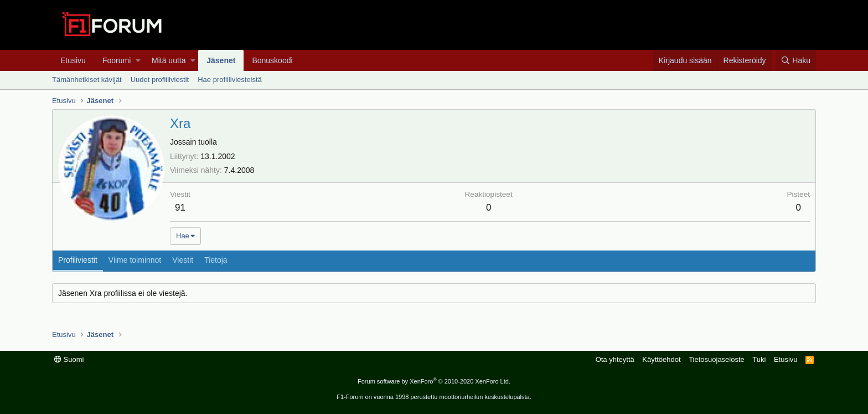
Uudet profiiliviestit (160, 80)
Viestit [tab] (183, 260)
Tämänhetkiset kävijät (87, 80)
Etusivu (73, 60)
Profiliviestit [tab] (78, 260)
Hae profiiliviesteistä (230, 80)
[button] (138, 60)
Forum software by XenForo (434, 381)
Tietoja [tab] (216, 260)
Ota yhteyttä (615, 359)
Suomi (69, 359)
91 (180, 208)
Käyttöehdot (661, 359)
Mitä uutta (169, 60)
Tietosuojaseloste (717, 359)
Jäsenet (221, 60)
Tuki (759, 359)
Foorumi (117, 60)
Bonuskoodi (272, 60)
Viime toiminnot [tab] (135, 260)
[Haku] (796, 60)
